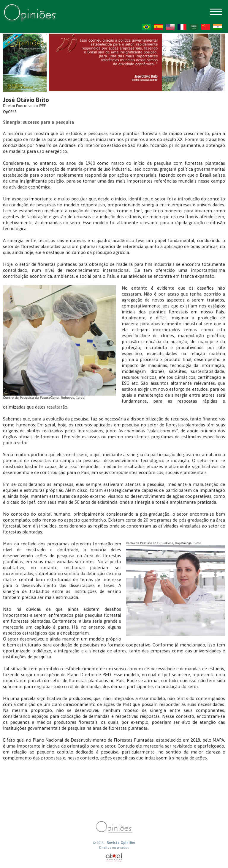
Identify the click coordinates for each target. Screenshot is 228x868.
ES (158, 27)
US (170, 27)
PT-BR (146, 27)
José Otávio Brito (26, 100)
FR (182, 27)
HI (218, 27)
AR (194, 27)
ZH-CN (206, 27)
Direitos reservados (114, 847)
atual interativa (114, 857)
